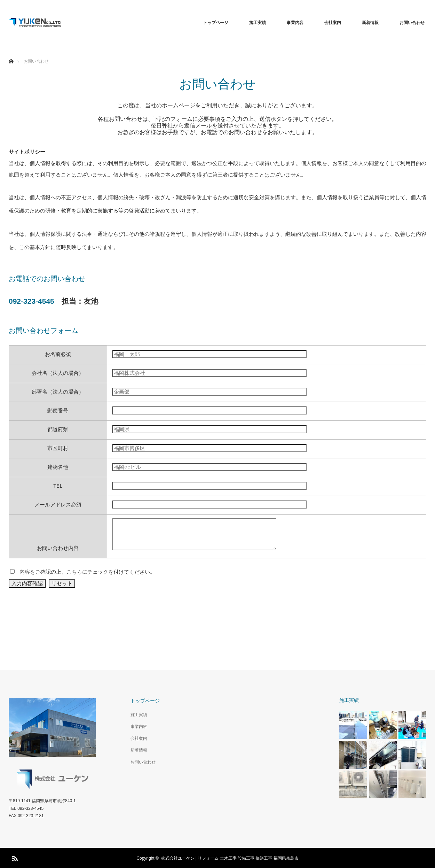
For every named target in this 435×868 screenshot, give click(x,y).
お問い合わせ (412, 23)
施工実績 (258, 23)
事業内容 (295, 23)
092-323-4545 (31, 301)
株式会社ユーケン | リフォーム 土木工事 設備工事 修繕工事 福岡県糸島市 (230, 858)
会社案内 (333, 23)
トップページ (216, 23)
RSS (14, 857)
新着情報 (370, 23)
